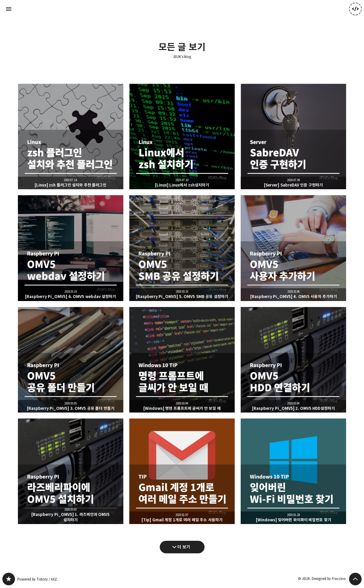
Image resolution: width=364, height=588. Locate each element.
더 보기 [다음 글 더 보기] (184, 547)
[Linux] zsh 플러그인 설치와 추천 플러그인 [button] (71, 136)
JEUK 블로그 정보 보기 (355, 9)
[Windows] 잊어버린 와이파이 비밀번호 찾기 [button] (293, 471)
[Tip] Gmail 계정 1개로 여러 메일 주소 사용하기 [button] (182, 471)
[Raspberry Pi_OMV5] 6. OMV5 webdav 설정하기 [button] (71, 248)
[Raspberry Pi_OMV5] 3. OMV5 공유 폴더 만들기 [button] (71, 360)
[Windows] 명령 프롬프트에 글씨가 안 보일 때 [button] (182, 360)
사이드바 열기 (9, 9)
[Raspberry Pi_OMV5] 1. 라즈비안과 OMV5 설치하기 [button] (71, 471)
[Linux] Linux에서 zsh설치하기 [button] (182, 136)
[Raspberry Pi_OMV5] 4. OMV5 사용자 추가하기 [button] (293, 248)
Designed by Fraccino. (329, 579)
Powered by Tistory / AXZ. (38, 579)
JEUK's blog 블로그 (9, 579)
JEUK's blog (182, 57)
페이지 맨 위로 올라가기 (355, 579)
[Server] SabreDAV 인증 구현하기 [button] (293, 136)
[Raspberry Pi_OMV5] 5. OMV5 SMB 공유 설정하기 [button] (182, 248)
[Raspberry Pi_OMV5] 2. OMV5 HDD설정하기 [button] (293, 360)
